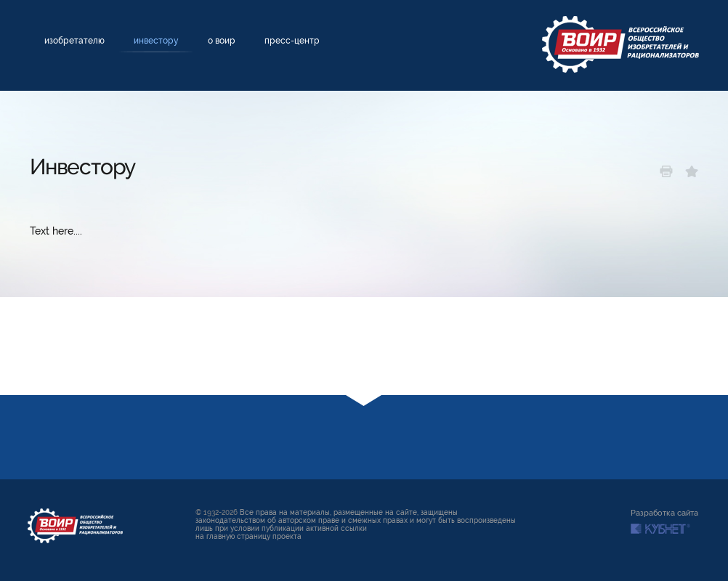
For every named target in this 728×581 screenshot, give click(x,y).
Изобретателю (74, 41)
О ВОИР (222, 41)
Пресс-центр (292, 41)
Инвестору (156, 41)
